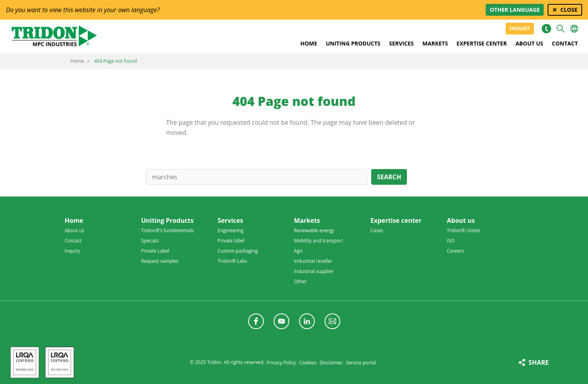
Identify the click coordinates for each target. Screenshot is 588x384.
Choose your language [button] (574, 29)
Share (539, 362)
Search (389, 177)
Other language (515, 10)
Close (569, 10)
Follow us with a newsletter (332, 321)
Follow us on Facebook (256, 321)
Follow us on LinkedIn (307, 321)
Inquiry (520, 28)
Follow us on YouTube (281, 321)
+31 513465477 (546, 29)
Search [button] (561, 29)
